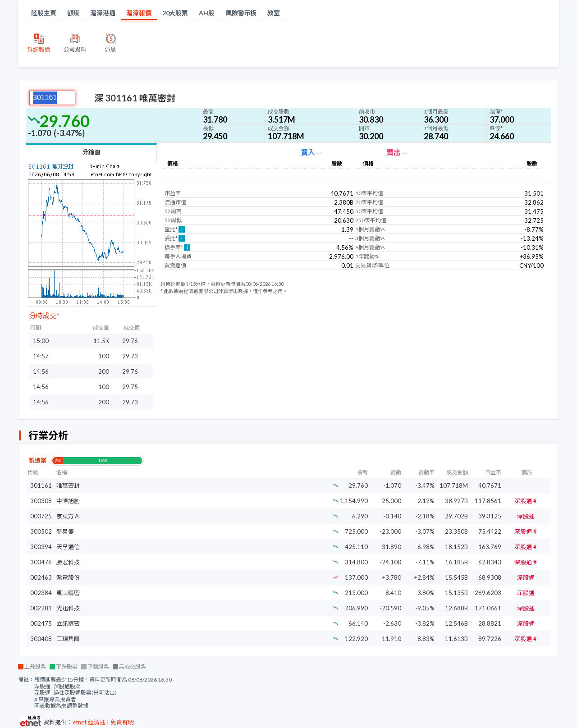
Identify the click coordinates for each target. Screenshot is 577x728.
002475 (41, 623)
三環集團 (68, 639)
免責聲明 (122, 722)
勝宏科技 (68, 562)
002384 (41, 593)
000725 (41, 516)
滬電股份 (68, 577)
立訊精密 (68, 623)
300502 (41, 531)
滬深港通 (103, 13)
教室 (274, 13)
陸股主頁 (44, 13)
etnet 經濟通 (89, 722)
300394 (41, 547)
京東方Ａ (68, 516)
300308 (41, 501)
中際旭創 (68, 501)
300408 (41, 639)
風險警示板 (241, 13)
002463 (41, 577)
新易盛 (65, 531)
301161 (41, 485)
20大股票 (175, 13)
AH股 (207, 13)
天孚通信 (68, 547)
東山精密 (68, 593)
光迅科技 (68, 608)
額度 (73, 13)
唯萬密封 (68, 485)
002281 (41, 608)
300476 (41, 562)
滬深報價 (139, 13)
